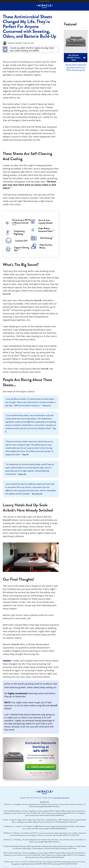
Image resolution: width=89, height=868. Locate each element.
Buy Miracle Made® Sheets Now (76, 58)
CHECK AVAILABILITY (41, 767)
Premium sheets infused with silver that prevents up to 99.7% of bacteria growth (76, 67)
